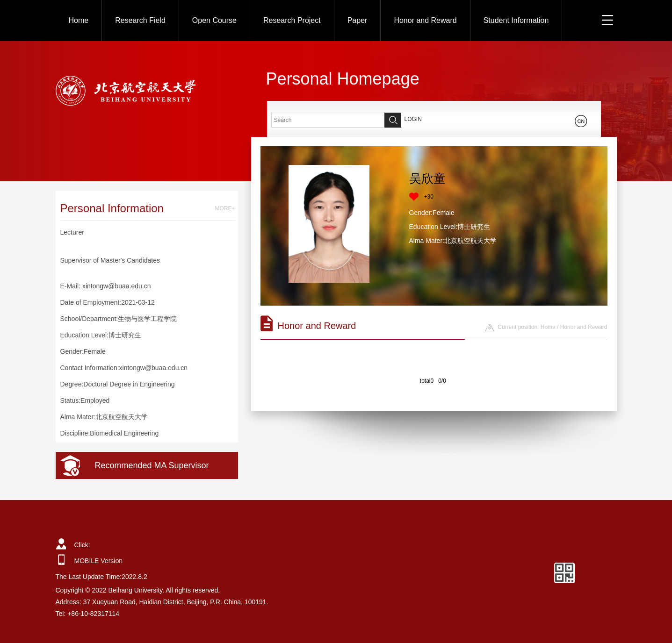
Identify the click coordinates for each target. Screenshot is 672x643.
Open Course (214, 20)
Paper (358, 20)
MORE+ (225, 208)
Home (79, 20)
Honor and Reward (425, 20)
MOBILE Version (99, 561)
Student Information (516, 20)
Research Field (140, 20)
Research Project (292, 20)
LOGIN (413, 119)
